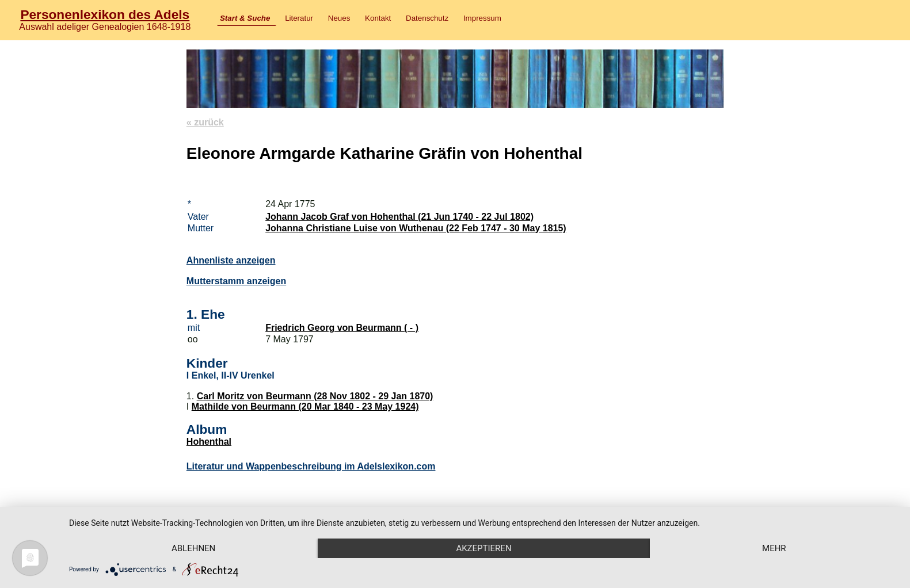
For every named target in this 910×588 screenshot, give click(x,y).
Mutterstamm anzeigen (236, 281)
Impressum (482, 18)
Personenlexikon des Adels (105, 14)
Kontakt (378, 18)
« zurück (205, 122)
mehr (774, 548)
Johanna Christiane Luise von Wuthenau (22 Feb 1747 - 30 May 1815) (416, 228)
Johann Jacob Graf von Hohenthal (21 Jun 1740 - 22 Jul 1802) (399, 217)
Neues (339, 18)
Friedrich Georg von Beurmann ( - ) (342, 328)
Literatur (299, 18)
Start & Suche (245, 18)
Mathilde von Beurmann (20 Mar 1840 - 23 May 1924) (305, 406)
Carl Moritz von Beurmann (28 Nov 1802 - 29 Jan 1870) (315, 396)
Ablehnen (193, 548)
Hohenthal (209, 442)
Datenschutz (427, 18)
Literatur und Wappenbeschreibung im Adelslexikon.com (311, 466)
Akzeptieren (483, 548)
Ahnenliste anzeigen (231, 260)
